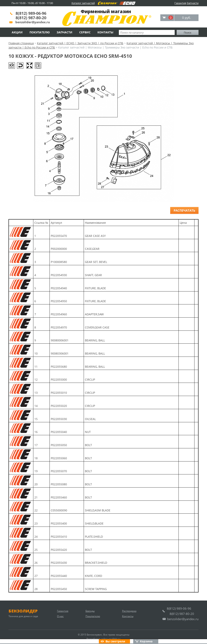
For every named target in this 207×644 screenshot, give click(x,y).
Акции (17, 32)
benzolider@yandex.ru (33, 22)
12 (36, 380)
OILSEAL (90, 419)
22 (36, 510)
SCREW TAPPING (96, 589)
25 (36, 550)
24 (36, 537)
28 (36, 589)
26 (36, 563)
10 (36, 353)
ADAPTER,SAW (94, 314)
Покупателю (40, 32)
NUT (88, 432)
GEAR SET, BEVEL (96, 262)
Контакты (105, 32)
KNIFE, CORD (93, 576)
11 (36, 367)
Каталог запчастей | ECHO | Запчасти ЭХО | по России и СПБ (80, 43)
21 (36, 497)
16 (36, 432)
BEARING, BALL (95, 340)
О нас (60, 616)
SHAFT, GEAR (93, 275)
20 (36, 484)
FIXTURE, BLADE (95, 288)
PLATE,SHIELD (94, 537)
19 (36, 471)
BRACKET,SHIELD (96, 563)
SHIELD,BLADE (94, 523)
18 (36, 458)
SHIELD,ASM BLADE (98, 510)
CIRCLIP (90, 380)
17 (36, 445)
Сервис (85, 32)
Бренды (90, 611)
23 (36, 523)
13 (36, 393)
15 (36, 419)
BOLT (88, 445)
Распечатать (184, 210)
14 (36, 406)
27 (36, 576)
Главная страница (21, 43)
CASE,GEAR (92, 249)
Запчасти (193, 3)
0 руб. (186, 18)
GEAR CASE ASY (95, 236)
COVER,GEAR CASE (97, 327)
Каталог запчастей (83, 3)
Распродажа (129, 611)
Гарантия (180, 3)
